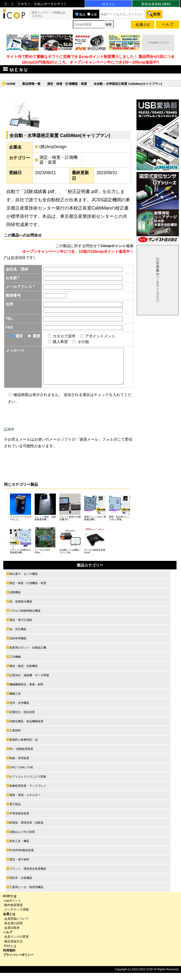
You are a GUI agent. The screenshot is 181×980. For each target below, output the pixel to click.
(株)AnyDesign (53, 147)
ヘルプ (8, 939)
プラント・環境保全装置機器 (28, 876)
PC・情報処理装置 (21, 756)
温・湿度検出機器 (21, 609)
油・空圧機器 (18, 636)
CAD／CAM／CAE (21, 774)
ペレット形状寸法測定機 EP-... (70, 525)
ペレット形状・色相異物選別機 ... (45, 525)
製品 (80, 15)
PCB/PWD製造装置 (22, 857)
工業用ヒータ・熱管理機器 (26, 894)
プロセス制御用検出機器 (25, 618)
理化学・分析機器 (21, 885)
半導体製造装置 (19, 821)
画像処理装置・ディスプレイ (28, 793)
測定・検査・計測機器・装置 (67, 84)
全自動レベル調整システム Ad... (70, 558)
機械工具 (15, 701)
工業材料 (15, 738)
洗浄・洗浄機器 (19, 710)
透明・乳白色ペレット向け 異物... (119, 525)
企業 (92, 15)
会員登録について (16, 926)
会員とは (9, 921)
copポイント (13, 908)
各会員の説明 (13, 930)
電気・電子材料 (19, 867)
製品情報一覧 (31, 84)
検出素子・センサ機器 (24, 581)
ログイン (108, 4)
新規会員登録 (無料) (156, 4)
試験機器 (15, 599)
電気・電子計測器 (21, 627)
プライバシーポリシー (18, 962)
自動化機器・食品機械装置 (26, 728)
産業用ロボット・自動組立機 (28, 655)
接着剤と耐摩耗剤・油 (24, 747)
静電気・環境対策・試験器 (26, 830)
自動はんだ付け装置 (22, 839)
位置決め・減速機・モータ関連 (29, 682)
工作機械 (15, 664)
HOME (11, 84)
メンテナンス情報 (16, 917)
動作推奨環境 (13, 912)
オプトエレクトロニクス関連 (28, 784)
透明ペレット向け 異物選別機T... (95, 525)
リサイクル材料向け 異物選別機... (21, 558)
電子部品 (15, 811)
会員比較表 (12, 935)
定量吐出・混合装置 (22, 719)
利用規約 (9, 957)
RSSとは (10, 953)
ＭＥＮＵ (15, 69)
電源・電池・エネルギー (25, 802)
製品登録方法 (13, 948)
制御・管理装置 (19, 765)
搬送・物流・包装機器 (24, 673)
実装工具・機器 (19, 848)
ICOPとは (10, 903)
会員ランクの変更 (16, 944)
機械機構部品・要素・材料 (26, 692)
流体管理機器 (18, 645)
